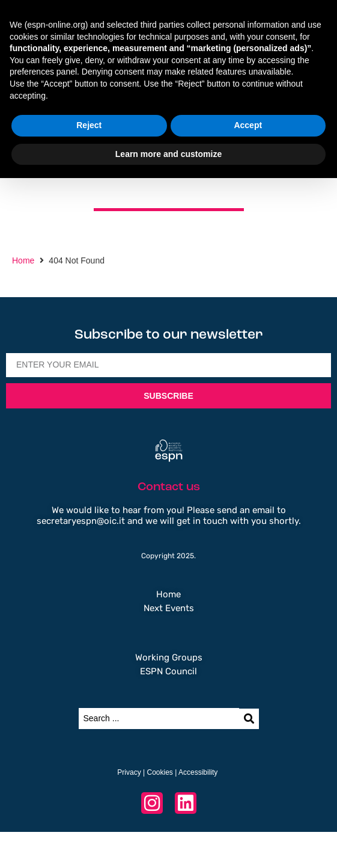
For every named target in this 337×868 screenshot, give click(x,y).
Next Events (169, 608)
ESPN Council (168, 671)
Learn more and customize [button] (168, 154)
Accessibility (198, 772)
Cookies (159, 772)
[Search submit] (249, 719)
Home (23, 260)
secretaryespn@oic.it (81, 521)
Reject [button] (89, 125)
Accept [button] (248, 125)
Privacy (129, 772)
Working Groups (169, 657)
